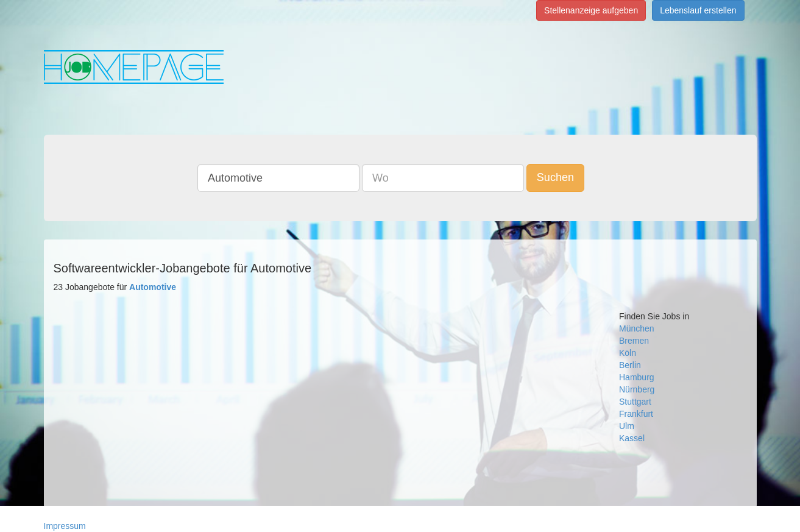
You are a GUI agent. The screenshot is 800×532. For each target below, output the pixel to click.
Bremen (634, 341)
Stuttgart (635, 402)
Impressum (65, 526)
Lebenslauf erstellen (698, 10)
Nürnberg (637, 389)
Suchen (555, 177)
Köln (628, 353)
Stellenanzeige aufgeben (591, 10)
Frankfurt (636, 414)
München (637, 328)
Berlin (630, 365)
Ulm (627, 426)
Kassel (632, 438)
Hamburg (637, 377)
